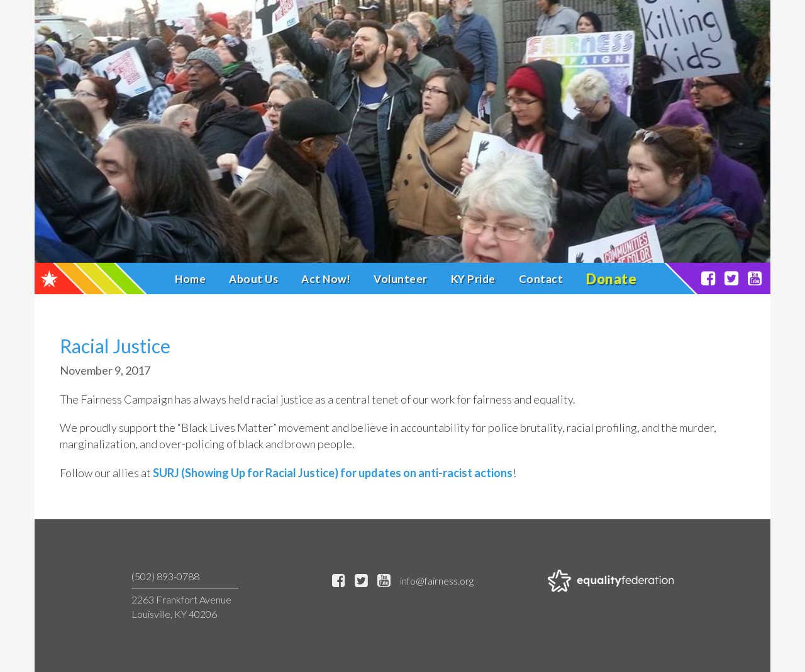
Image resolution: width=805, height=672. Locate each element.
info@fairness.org (437, 581)
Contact (541, 279)
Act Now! (326, 279)
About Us (253, 279)
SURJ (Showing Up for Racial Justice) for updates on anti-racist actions (333, 473)
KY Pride (473, 279)
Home (190, 279)
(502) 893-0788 (165, 576)
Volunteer (401, 279)
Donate (611, 279)
